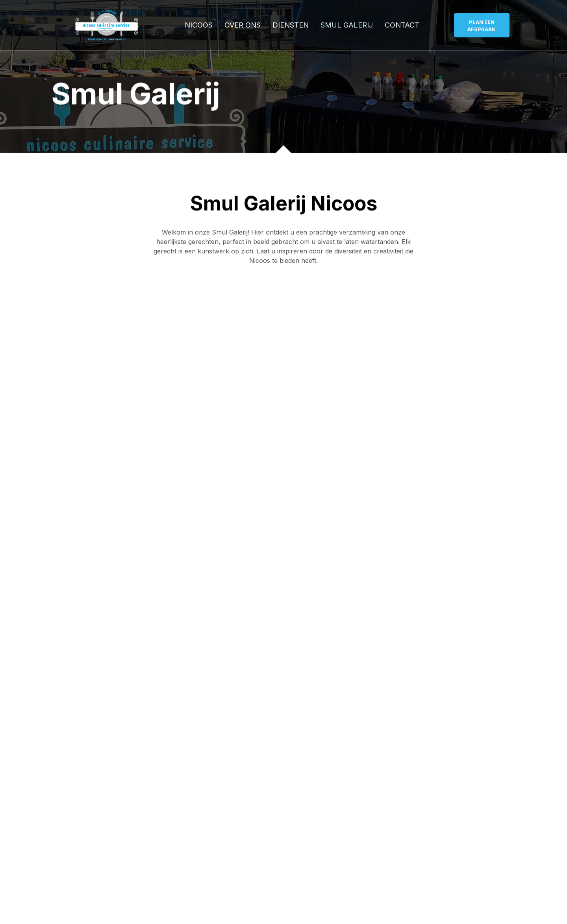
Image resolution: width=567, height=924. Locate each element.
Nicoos (199, 25)
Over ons (243, 25)
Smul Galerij (347, 25)
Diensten (291, 25)
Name (62, 556)
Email (61, 588)
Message (68, 620)
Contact (402, 25)
